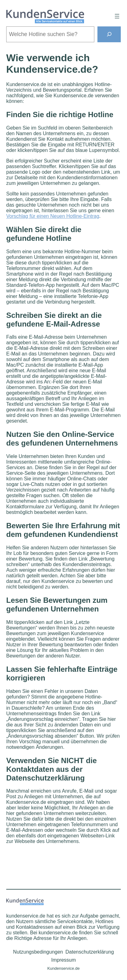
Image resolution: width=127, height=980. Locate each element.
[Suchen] (109, 34)
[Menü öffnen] (117, 16)
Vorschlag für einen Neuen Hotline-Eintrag (53, 216)
